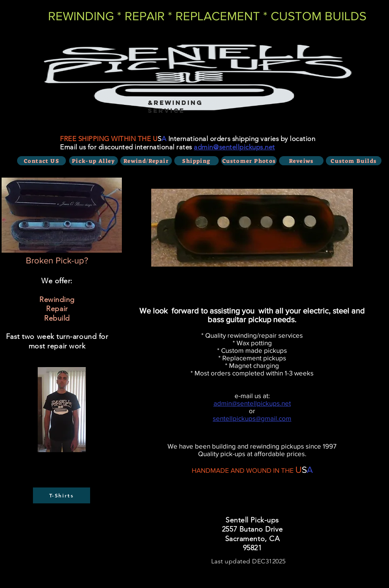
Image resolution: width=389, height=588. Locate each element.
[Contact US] (41, 161)
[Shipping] (196, 161)
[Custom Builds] (354, 161)
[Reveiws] (301, 161)
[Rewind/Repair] (146, 161)
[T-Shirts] (62, 495)
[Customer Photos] (249, 161)
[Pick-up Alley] (93, 161)
